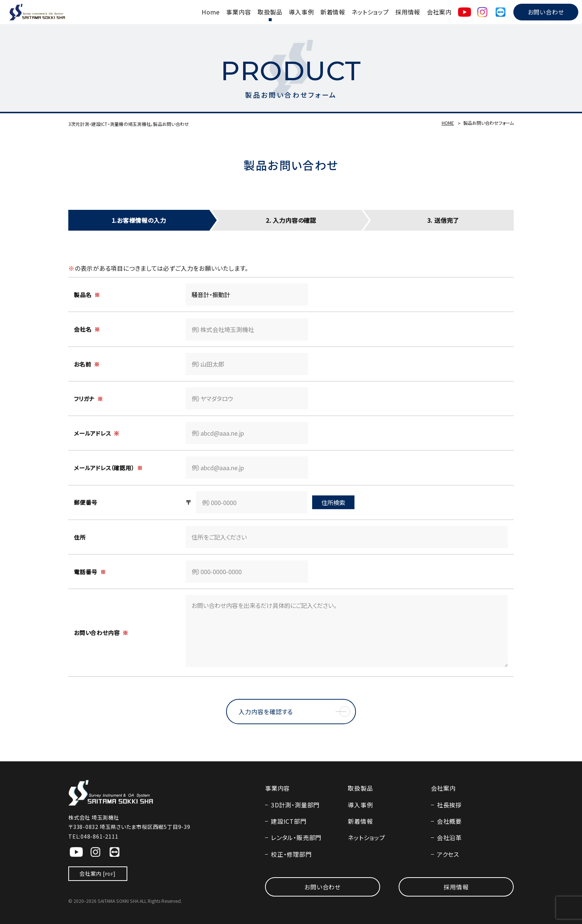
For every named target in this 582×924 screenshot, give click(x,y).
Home (211, 12)
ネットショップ (370, 12)
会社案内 (439, 12)
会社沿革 (449, 837)
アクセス (448, 854)
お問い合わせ (546, 12)
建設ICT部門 (289, 821)
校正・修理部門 (291, 854)
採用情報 (408, 12)
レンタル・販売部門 (296, 837)
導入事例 (301, 12)
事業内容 (238, 12)
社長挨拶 (449, 805)
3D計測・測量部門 (295, 805)
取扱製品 (270, 12)
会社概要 (449, 821)
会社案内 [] (98, 873)
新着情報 (333, 12)
